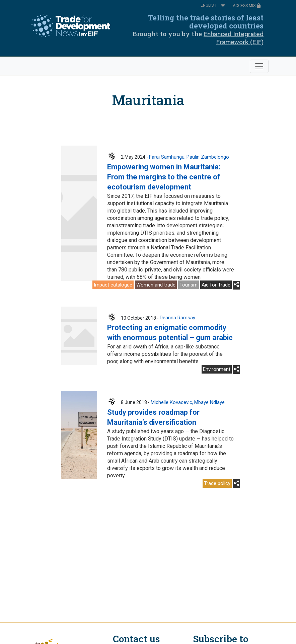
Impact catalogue (113, 285)
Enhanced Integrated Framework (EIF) (234, 38)
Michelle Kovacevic (171, 402)
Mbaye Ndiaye (209, 402)
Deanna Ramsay (177, 318)
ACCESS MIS (247, 6)
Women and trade (156, 285)
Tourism (189, 285)
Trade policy (217, 483)
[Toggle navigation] (259, 66)
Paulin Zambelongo (208, 157)
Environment (217, 369)
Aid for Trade (216, 285)
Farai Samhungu (167, 157)
